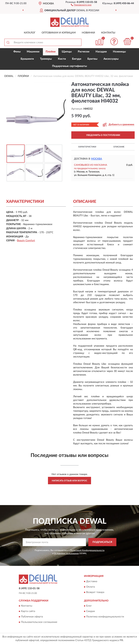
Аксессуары (111, 59)
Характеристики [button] (87, 147)
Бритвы (92, 59)
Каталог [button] (30, 33)
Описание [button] (119, 147)
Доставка (92, 581)
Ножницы (119, 52)
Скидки (90, 611)
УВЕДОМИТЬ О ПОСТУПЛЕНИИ (103, 135)
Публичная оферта (32, 617)
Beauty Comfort (26, 241)
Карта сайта (28, 611)
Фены (17, 52)
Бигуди (77, 59)
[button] (81, 5)
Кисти (62, 59)
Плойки (51, 52)
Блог (89, 606)
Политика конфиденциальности (105, 617)
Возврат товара (95, 592)
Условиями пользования (66, 553)
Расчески (84, 52)
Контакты (108, 33)
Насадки (101, 52)
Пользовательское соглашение (39, 622)
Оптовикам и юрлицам (59, 33)
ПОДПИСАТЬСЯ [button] (102, 542)
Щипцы (67, 52)
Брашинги (27, 59)
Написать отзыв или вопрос (69, 481)
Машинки (33, 52)
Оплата (90, 587)
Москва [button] (97, 159)
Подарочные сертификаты (69, 66)
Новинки (88, 33)
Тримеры (46, 59)
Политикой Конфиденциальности (87, 550)
